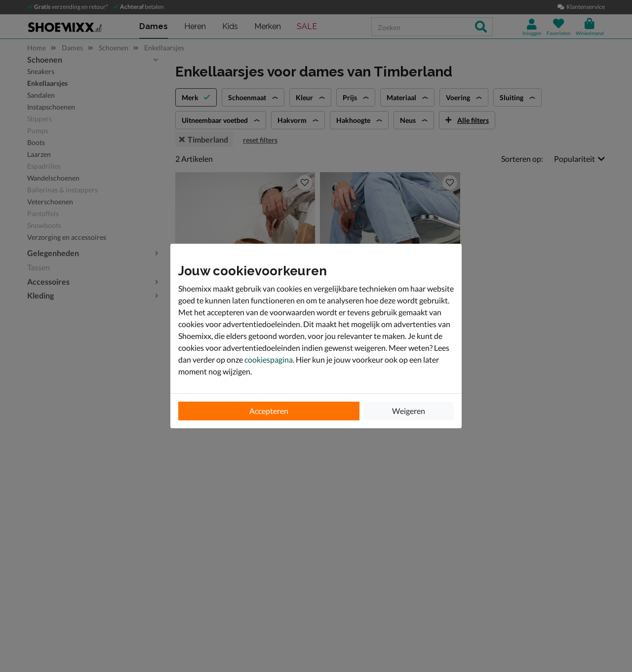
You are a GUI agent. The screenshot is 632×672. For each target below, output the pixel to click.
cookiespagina (269, 359)
